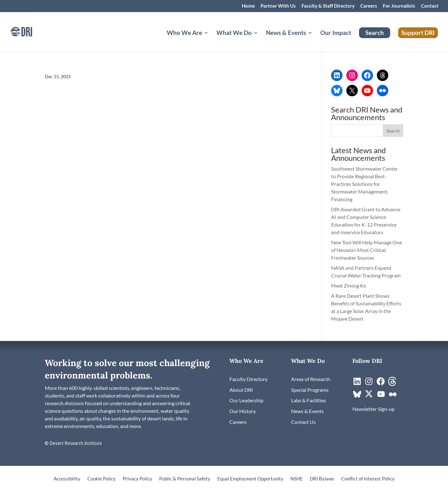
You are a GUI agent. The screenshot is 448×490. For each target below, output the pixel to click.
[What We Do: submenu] (261, 40)
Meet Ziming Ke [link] (349, 286)
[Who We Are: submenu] (211, 40)
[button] (393, 131)
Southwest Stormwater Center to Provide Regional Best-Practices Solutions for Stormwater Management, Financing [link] (364, 184)
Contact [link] (430, 6)
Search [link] (375, 33)
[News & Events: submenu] (315, 40)
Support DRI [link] (418, 33)
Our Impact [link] (336, 33)
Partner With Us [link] (278, 6)
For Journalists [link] (399, 6)
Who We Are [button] (184, 33)
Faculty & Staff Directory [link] (328, 6)
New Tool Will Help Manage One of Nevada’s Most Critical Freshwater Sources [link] (367, 250)
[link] (30, 31)
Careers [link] (369, 6)
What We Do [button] (234, 33)
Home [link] (248, 6)
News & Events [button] (286, 33)
